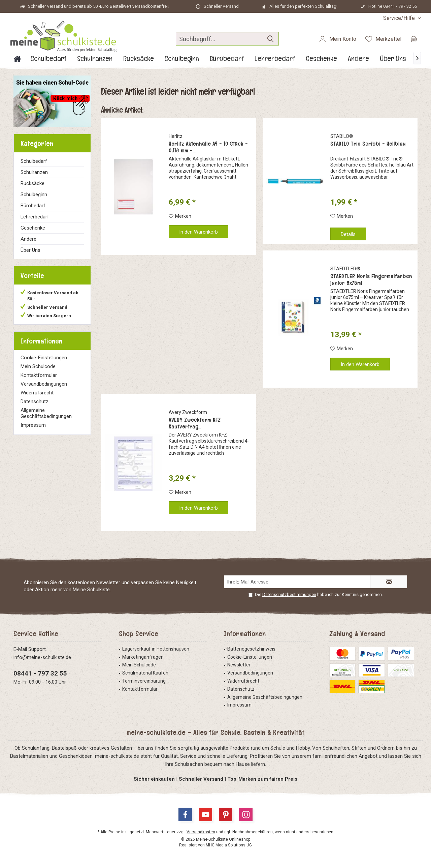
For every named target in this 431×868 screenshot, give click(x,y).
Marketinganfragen (143, 657)
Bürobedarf (33, 206)
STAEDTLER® (345, 269)
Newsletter (239, 665)
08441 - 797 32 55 (40, 673)
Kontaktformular (39, 375)
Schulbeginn (34, 194)
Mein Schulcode (38, 366)
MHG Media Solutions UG (229, 845)
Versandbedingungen (44, 384)
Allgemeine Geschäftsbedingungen (46, 413)
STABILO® (342, 136)
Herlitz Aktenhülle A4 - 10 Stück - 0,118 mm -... (208, 147)
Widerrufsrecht (37, 393)
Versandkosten (201, 832)
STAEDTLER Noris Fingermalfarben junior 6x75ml (371, 280)
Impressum (33, 425)
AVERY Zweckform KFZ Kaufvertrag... (195, 423)
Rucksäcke (32, 183)
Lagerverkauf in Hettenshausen (156, 649)
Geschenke (33, 228)
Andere (28, 239)
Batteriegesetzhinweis (251, 649)
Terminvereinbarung (144, 681)
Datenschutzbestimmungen (289, 594)
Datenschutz (35, 401)
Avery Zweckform (188, 412)
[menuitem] (400, 18)
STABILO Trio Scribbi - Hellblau (368, 144)
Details (348, 234)
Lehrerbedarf (35, 217)
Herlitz (176, 136)
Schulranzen (34, 172)
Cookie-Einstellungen (44, 358)
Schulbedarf (34, 161)
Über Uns (30, 250)
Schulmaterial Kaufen (145, 673)
